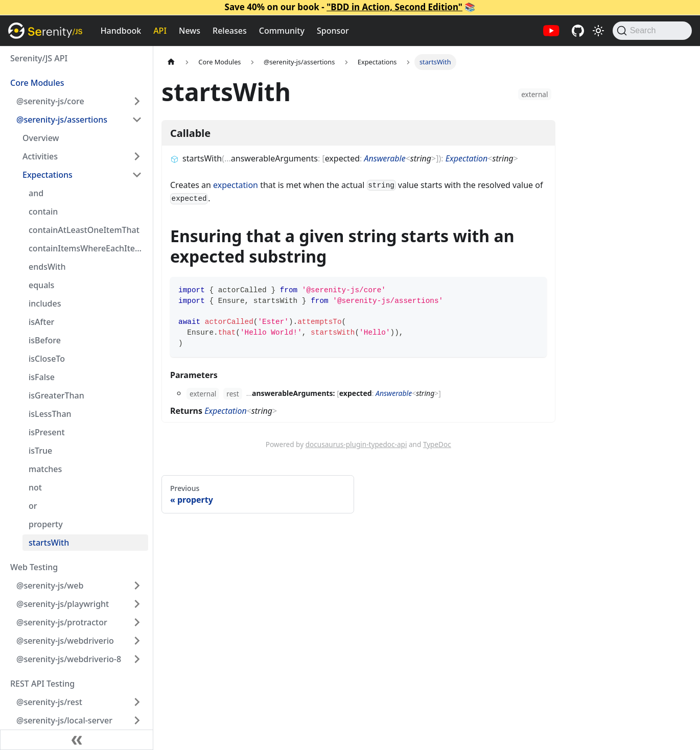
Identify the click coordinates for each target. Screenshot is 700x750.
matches (45, 469)
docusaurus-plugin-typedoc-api (356, 444)
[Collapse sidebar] (77, 740)
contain (43, 212)
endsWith (47, 267)
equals (41, 285)
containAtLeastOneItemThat (84, 230)
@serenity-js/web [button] (50, 585)
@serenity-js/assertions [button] (62, 120)
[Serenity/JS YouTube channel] (551, 31)
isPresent (47, 432)
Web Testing (34, 567)
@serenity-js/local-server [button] (64, 720)
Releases (230, 31)
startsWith (49, 543)
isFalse (42, 377)
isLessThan (50, 414)
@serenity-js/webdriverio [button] (65, 641)
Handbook (121, 31)
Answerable (384, 158)
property (46, 524)
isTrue (40, 451)
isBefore (45, 340)
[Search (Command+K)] (652, 31)
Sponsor (333, 31)
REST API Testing (42, 684)
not (35, 487)
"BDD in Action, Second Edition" (394, 7)
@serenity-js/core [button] (50, 101)
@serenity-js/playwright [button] (63, 604)
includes (45, 303)
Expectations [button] (48, 175)
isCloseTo (47, 359)
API (160, 31)
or (33, 506)
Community (282, 31)
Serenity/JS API (39, 58)
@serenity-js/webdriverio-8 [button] (69, 659)
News (190, 31)
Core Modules (37, 83)
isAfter (41, 322)
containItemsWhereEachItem (86, 248)
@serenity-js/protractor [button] (62, 622)
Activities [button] (40, 156)
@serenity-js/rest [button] (49, 702)
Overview (41, 138)
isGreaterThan (56, 395)
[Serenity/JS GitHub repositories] (578, 31)
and (36, 193)
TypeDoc (437, 444)
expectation (236, 185)
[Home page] (171, 62)
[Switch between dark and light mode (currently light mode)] (598, 31)
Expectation (467, 158)
